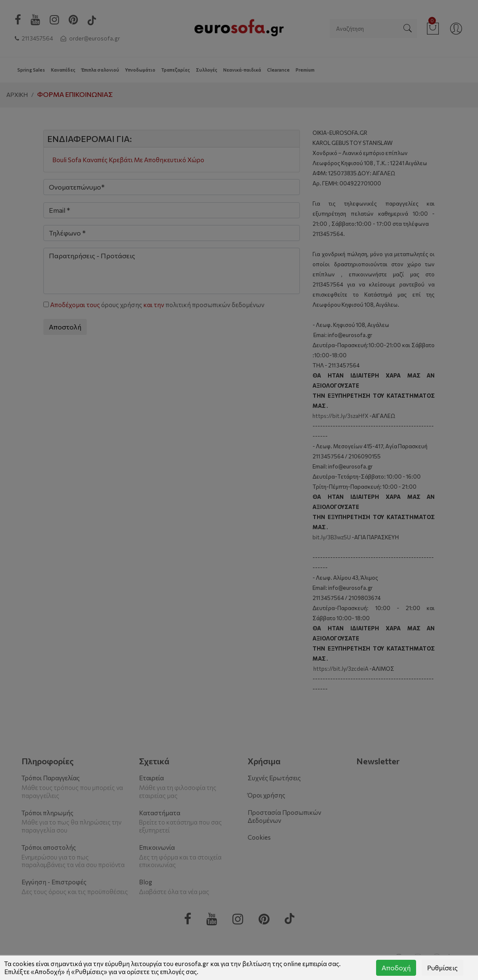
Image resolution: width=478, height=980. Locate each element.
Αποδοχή (396, 968)
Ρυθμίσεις (442, 968)
